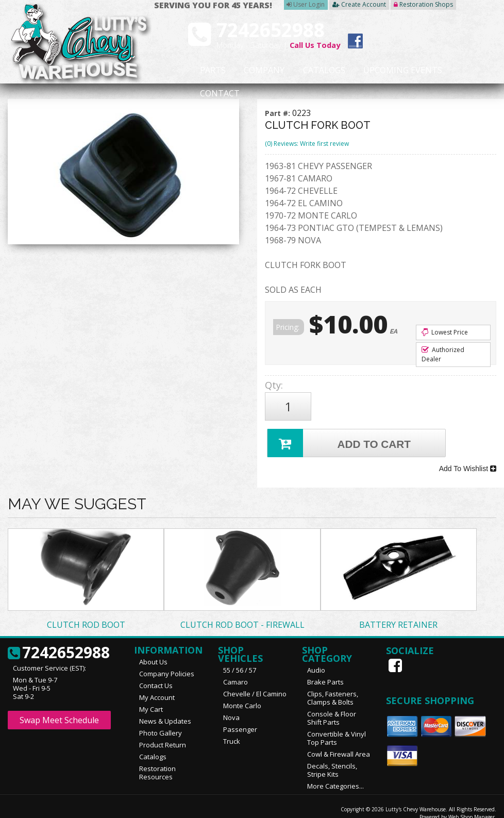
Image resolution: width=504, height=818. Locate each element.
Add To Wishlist (468, 460)
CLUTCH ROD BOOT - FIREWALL (242, 614)
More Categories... (335, 775)
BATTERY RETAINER (398, 614)
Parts (206, 71)
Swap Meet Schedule (59, 709)
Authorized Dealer (443, 354)
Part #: (279, 113)
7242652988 (59, 642)
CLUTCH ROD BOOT (86, 614)
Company (248, 71)
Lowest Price (445, 332)
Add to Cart (340, 437)
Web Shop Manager (472, 806)
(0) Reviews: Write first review (307, 144)
